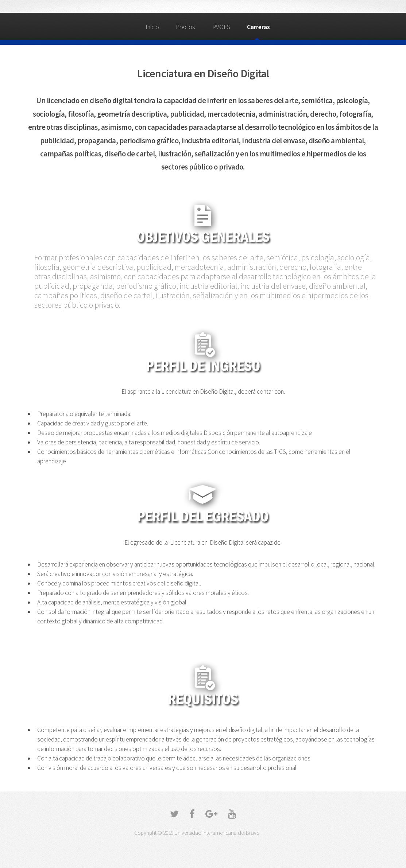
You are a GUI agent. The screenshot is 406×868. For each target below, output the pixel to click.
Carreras (258, 27)
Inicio (152, 27)
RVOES (221, 27)
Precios (185, 27)
